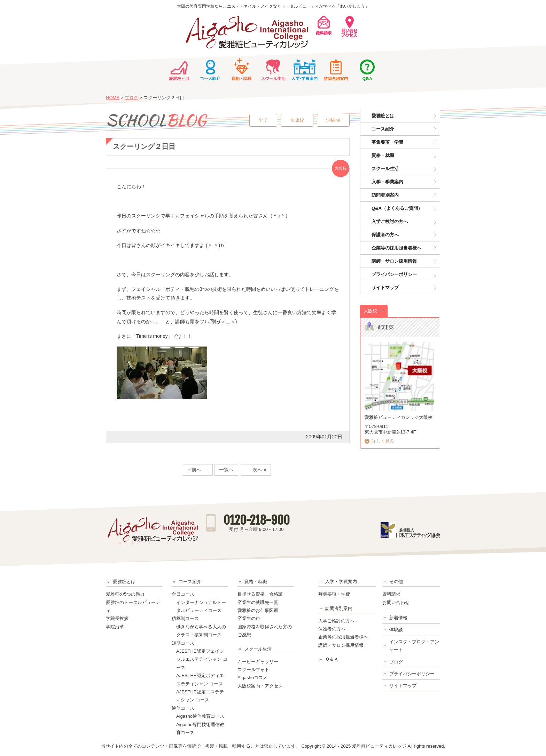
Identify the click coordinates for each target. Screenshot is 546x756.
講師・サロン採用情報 (394, 261)
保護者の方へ (385, 235)
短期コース (183, 643)
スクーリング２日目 (144, 146)
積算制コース (185, 618)
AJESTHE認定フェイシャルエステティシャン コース (202, 659)
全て (263, 120)
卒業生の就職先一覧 (258, 602)
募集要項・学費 (387, 142)
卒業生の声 (249, 618)
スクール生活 (273, 69)
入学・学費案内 (304, 69)
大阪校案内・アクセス (260, 686)
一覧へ (226, 470)
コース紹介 (210, 69)
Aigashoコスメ (252, 678)
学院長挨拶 (117, 618)
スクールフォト (253, 670)
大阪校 (297, 120)
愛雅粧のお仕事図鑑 (258, 610)
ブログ (131, 98)
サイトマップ (385, 288)
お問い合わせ (396, 602)
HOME (113, 98)
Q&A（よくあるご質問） (397, 208)
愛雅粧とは (179, 69)
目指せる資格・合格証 (260, 594)
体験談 (396, 630)
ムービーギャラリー (258, 662)
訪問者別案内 (336, 69)
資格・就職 (242, 69)
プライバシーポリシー (394, 274)
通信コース (183, 708)
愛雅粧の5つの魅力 (125, 594)
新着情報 (398, 618)
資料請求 (391, 594)
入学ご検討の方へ (390, 221)
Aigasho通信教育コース (200, 716)
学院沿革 (115, 627)
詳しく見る (383, 441)
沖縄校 (333, 120)
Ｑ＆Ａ (367, 69)
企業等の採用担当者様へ (396, 248)
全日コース (183, 594)
